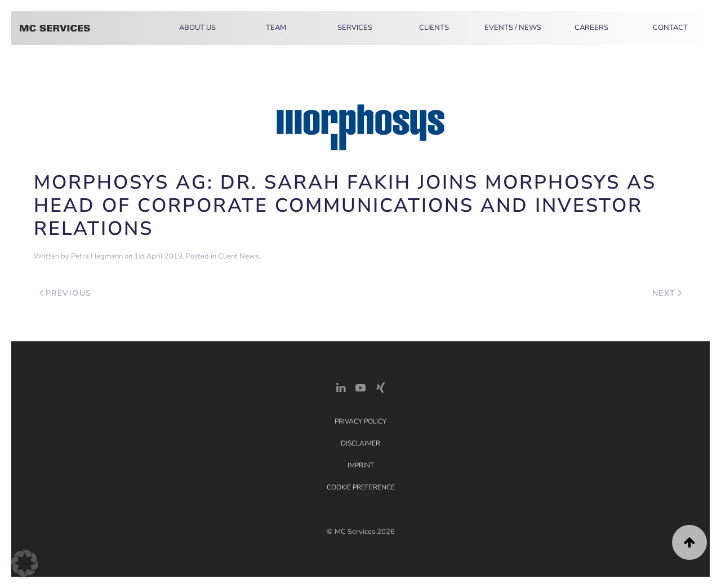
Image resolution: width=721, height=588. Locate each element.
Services (355, 28)
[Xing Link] (380, 387)
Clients (434, 28)
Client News (238, 256)
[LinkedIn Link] (341, 387)
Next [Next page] (667, 293)
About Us (197, 28)
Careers (591, 28)
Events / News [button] (513, 28)
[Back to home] (55, 28)
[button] (689, 542)
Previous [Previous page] (66, 293)
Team (276, 28)
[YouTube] (360, 387)
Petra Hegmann (97, 256)
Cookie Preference (361, 487)
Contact (670, 28)
